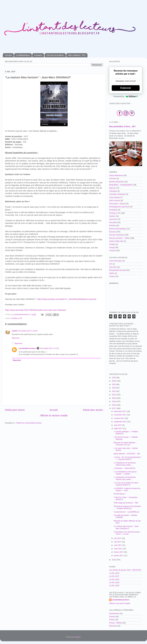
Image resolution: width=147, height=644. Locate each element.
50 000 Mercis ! (120, 494)
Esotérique (113, 210)
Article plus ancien (93, 410)
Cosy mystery (115, 197)
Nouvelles (113, 222)
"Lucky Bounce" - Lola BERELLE (126, 512)
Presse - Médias (116, 623)
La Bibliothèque (23, 55)
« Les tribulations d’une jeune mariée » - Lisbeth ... (125, 473)
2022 (114, 391)
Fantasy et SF (17, 318)
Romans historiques (117, 235)
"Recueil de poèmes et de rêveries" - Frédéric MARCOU (127, 507)
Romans (112, 232)
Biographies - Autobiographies (121, 185)
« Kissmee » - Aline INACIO (124, 468)
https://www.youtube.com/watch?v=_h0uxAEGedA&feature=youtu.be (67, 299)
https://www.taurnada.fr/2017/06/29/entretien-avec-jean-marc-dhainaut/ (35, 310)
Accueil (8, 55)
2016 (114, 560)
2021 (114, 395)
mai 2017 (118, 542)
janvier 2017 (119, 556)
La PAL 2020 (114, 586)
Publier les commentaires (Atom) (29, 423)
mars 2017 (119, 549)
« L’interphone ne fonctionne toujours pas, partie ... (125, 464)
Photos (112, 620)
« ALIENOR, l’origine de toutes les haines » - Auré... (127, 489)
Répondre (16, 338)
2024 (114, 384)
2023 (114, 388)
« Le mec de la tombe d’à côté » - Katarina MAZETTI (127, 484)
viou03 (15, 331)
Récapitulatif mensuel (118, 270)
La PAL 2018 (114, 580)
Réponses (18, 343)
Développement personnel (119, 207)
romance (113, 251)
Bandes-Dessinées (117, 182)
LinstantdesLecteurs (27, 348)
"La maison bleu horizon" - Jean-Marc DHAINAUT (126, 527)
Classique (113, 191)
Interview (113, 267)
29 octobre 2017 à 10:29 (28, 331)
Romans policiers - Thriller (119, 238)
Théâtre (112, 244)
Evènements (114, 613)
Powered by (126, 96)
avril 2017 (118, 545)
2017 (114, 408)
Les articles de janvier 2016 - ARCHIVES (125, 570)
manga (112, 247)
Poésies (112, 226)
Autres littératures (116, 175)
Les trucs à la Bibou (55, 55)
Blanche (112, 188)
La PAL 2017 (114, 576)
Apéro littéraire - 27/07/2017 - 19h (127, 454)
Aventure (113, 179)
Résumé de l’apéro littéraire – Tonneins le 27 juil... (125, 444)
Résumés (113, 626)
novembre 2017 (120, 415)
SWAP (112, 273)
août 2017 (118, 425)
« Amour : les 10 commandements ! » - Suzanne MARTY (127, 458)
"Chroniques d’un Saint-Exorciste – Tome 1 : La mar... (127, 533)
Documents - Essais (117, 204)
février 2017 (119, 552)
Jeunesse (113, 219)
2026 (114, 378)
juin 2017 (118, 538)
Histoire (112, 216)
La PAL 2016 (114, 573)
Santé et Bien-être (116, 241)
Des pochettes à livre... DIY (122, 126)
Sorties (112, 276)
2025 (114, 381)
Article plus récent (15, 410)
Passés (112, 617)
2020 (114, 398)
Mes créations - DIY (77, 55)
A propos (38, 55)
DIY (111, 264)
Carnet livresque (116, 261)
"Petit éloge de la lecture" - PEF (126, 503)
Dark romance (115, 200)
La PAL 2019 (114, 583)
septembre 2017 (121, 422)
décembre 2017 (120, 411)
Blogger (77, 637)
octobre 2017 (119, 418)
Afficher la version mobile (54, 416)
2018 (114, 405)
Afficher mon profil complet (120, 603)
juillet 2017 (119, 429)
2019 (114, 402)
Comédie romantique (117, 194)
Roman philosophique (118, 229)
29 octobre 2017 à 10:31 (50, 348)
